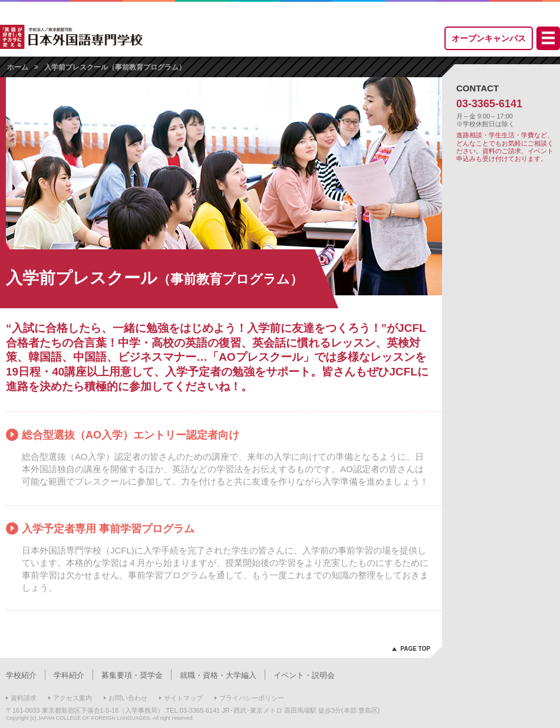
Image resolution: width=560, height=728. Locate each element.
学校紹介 (21, 675)
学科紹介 (69, 675)
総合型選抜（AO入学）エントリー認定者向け (131, 435)
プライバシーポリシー (252, 698)
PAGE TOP (415, 649)
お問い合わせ (128, 698)
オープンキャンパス (489, 38)
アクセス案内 (73, 698)
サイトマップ (183, 698)
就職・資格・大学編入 (218, 675)
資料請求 (24, 698)
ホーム (18, 67)
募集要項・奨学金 (132, 675)
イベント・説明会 (304, 675)
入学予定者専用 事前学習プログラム (108, 529)
